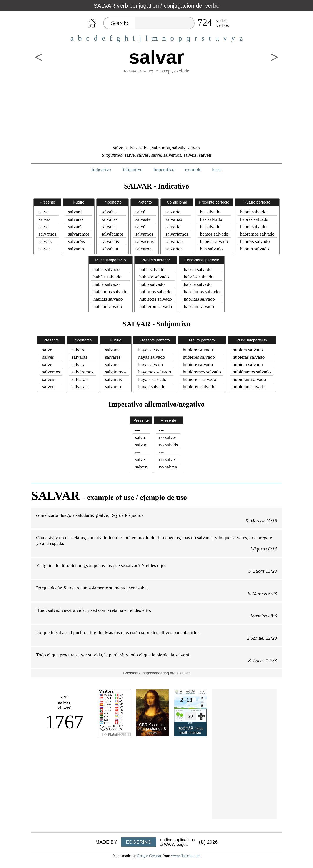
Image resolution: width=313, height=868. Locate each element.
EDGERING (139, 842)
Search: (119, 23)
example (193, 169)
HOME (91, 23)
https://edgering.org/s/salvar (166, 673)
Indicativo (101, 169)
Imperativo (164, 169)
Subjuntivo (132, 169)
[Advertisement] (156, 109)
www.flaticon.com (186, 856)
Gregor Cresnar (149, 856)
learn (217, 169)
